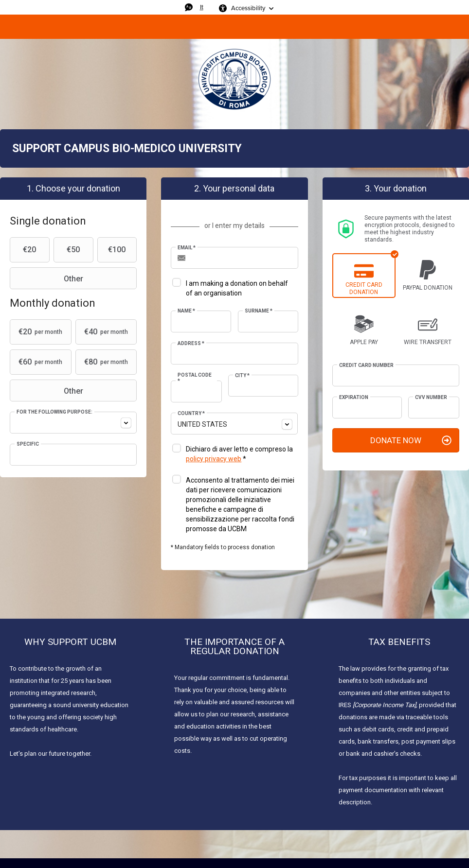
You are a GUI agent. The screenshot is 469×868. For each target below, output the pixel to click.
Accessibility (248, 8)
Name (186, 311)
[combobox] (73, 423)
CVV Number (431, 397)
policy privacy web (214, 459)
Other (48, 278)
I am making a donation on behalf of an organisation (237, 288)
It (202, 7)
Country (191, 413)
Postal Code (195, 378)
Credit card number (366, 365)
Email (187, 248)
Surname (259, 311)
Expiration (354, 397)
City (242, 375)
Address (191, 343)
